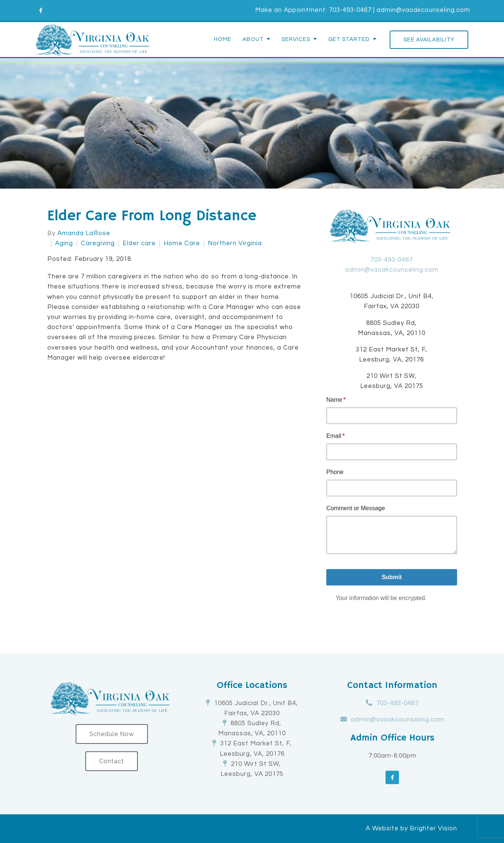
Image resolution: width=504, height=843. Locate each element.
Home (223, 39)
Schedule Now (112, 734)
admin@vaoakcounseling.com (423, 10)
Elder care (139, 244)
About (253, 39)
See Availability (429, 40)
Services (296, 39)
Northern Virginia (235, 244)
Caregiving (98, 244)
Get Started (349, 39)
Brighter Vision (433, 828)
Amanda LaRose (84, 233)
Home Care (182, 244)
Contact (112, 761)
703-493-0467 (350, 10)
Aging (64, 244)
